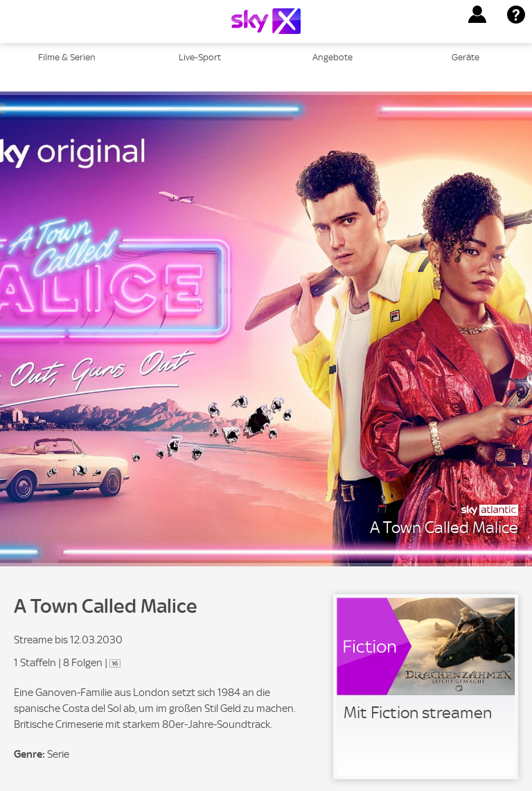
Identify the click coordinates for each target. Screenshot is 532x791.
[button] (477, 15)
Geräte (465, 57)
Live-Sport (200, 57)
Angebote (332, 57)
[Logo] (266, 21)
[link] (426, 687)
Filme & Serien (67, 57)
